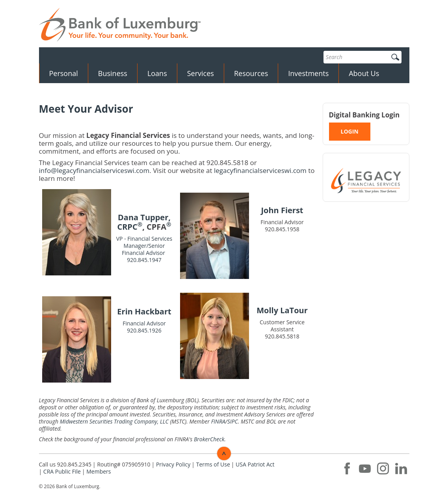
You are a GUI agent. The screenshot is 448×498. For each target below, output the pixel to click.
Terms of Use (213, 464)
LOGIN (350, 131)
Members (99, 471)
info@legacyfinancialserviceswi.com (94, 170)
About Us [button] (364, 73)
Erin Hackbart (144, 311)
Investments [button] (308, 73)
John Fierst (282, 210)
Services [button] (201, 73)
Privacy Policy (173, 464)
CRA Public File (62, 471)
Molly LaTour (282, 310)
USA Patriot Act (255, 464)
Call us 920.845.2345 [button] (65, 464)
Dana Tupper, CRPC (144, 222)
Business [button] (113, 73)
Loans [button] (157, 73)
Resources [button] (251, 73)
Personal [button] (64, 73)
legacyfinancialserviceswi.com (260, 170)
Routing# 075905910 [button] (124, 464)
